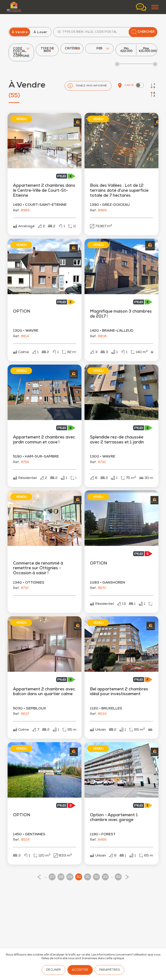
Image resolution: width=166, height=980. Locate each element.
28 (61, 877)
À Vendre (20, 32)
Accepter (80, 970)
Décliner (54, 970)
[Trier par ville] (153, 94)
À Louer (40, 32)
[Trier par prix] (153, 86)
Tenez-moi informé (91, 86)
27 (52, 877)
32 (96, 877)
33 (105, 877)
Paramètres (109, 970)
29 (70, 877)
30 (79, 877)
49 (118, 877)
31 (88, 877)
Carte (126, 85)
